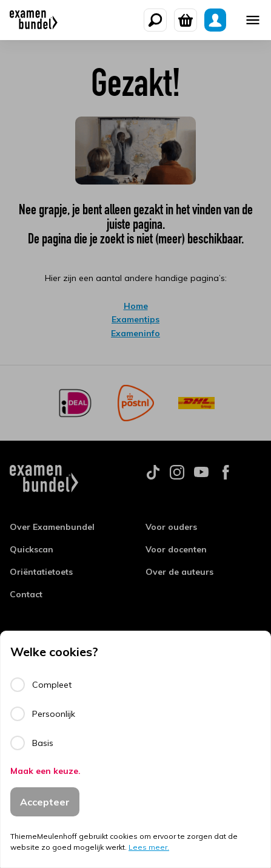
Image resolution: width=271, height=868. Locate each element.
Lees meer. (149, 847)
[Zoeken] (155, 20)
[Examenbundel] (34, 20)
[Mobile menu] (253, 20)
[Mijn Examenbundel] (215, 20)
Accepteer (45, 802)
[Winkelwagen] (186, 20)
